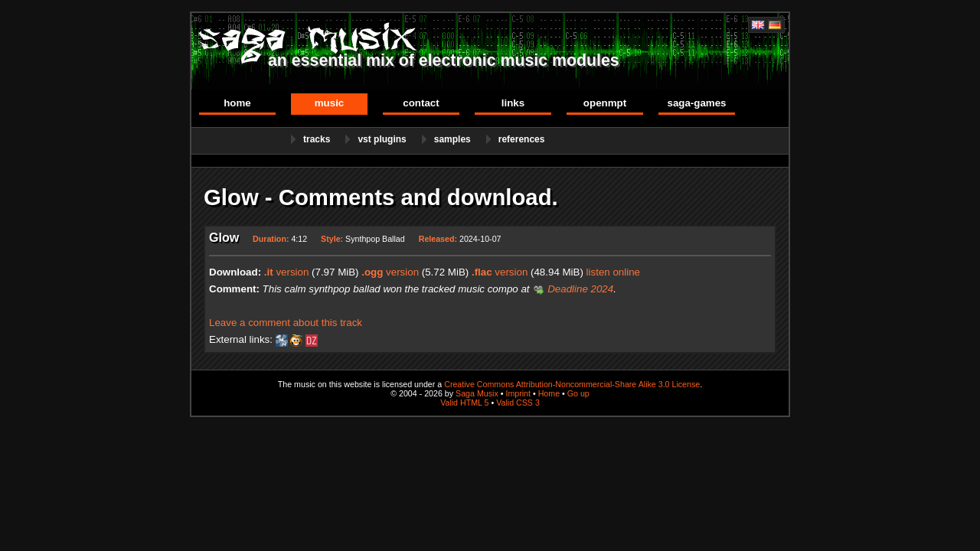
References (522, 139)
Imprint (518, 393)
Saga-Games (696, 103)
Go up (578, 393)
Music (330, 103)
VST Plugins (382, 139)
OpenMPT (605, 103)
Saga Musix (477, 393)
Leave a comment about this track (286, 323)
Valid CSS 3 (518, 403)
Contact (421, 103)
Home (237, 103)
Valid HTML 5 (464, 403)
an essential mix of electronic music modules (444, 60)
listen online (613, 272)
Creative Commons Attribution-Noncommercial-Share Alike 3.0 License (572, 384)
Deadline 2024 (580, 289)
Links (513, 103)
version (287, 272)
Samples (452, 139)
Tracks (317, 139)
